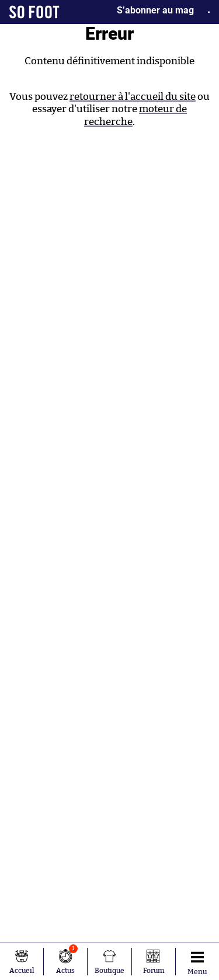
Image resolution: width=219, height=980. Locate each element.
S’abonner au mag (155, 10)
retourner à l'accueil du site (133, 97)
